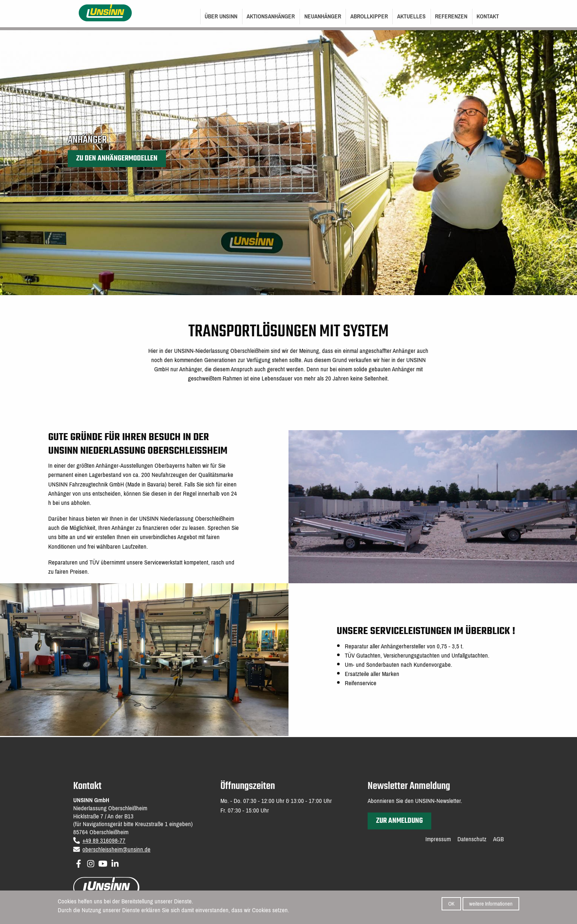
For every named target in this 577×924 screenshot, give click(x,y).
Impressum (438, 839)
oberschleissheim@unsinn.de (116, 849)
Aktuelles (411, 16)
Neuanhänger (323, 16)
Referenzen (451, 16)
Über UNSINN (221, 16)
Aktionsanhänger (271, 16)
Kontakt (488, 16)
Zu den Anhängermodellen (117, 158)
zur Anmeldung (399, 821)
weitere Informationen (491, 904)
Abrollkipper (369, 16)
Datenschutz (472, 839)
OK (451, 904)
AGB (498, 839)
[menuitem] (221, 17)
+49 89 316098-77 (104, 841)
